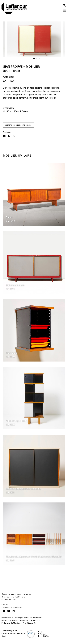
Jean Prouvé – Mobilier (21, 67)
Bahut (9, 217)
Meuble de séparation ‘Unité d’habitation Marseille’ (34, 557)
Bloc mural (12, 353)
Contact (5, 604)
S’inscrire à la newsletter (12, 607)
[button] (64, 5)
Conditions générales (10, 631)
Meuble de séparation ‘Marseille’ (23, 489)
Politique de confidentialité (13, 633)
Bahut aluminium (15, 285)
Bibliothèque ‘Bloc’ (16, 421)
